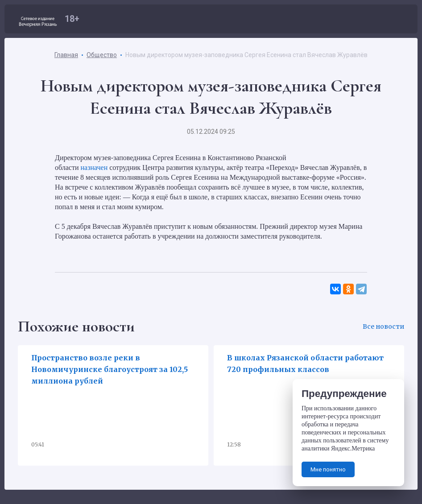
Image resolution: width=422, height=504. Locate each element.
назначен (94, 167)
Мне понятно (328, 469)
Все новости (383, 326)
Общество (102, 55)
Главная (66, 55)
